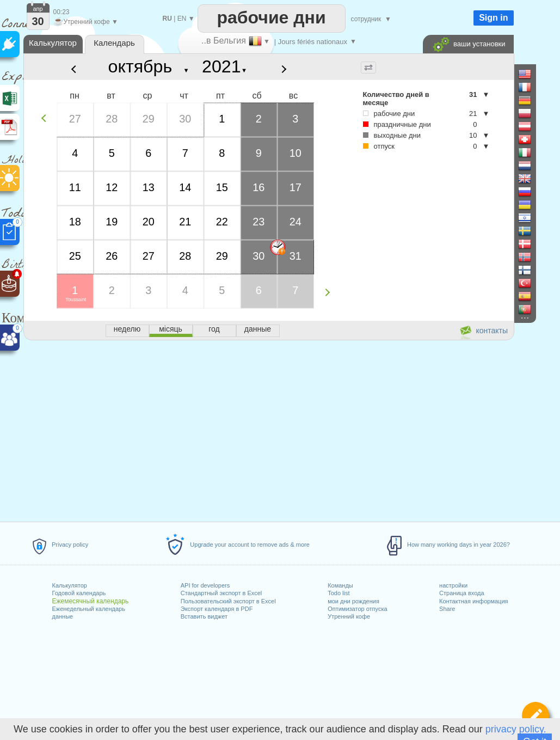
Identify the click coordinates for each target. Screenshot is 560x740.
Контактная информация (473, 601)
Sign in (493, 18)
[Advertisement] (268, 429)
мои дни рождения (353, 601)
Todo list (339, 593)
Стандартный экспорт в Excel (221, 593)
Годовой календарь (79, 593)
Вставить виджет (204, 616)
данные (62, 616)
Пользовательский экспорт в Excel (228, 601)
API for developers (205, 585)
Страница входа (462, 593)
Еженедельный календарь (88, 609)
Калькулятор (69, 585)
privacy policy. (516, 729)
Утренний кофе (349, 616)
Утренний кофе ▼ (86, 22)
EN (182, 19)
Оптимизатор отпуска (357, 609)
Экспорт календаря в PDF (217, 609)
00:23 (61, 12)
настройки (453, 585)
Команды (340, 585)
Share (447, 609)
